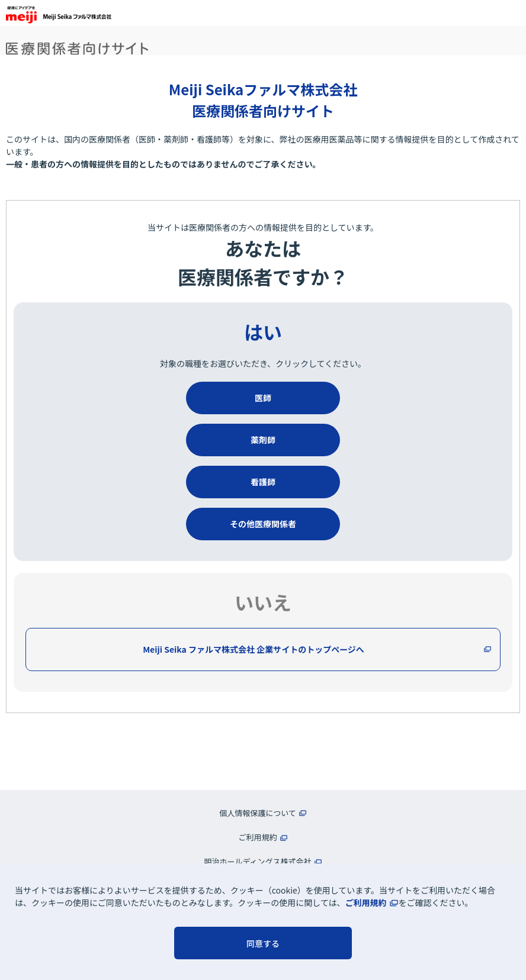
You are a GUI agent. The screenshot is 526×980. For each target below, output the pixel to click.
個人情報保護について (258, 813)
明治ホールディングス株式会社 (257, 861)
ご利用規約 (366, 902)
